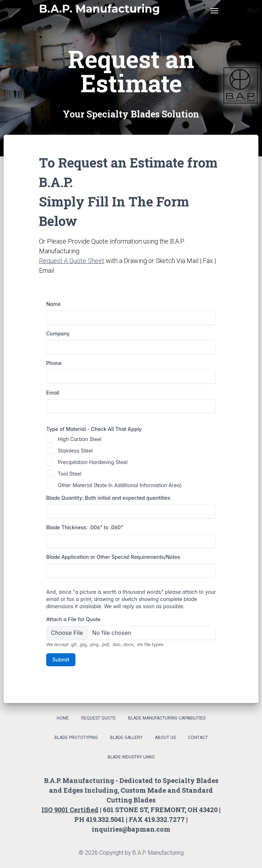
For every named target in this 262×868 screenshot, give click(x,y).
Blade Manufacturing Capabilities (167, 718)
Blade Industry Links (131, 757)
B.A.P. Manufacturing (99, 9)
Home (63, 718)
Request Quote (99, 718)
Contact (198, 738)
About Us (165, 738)
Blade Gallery (126, 738)
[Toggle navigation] (214, 11)
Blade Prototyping (76, 738)
